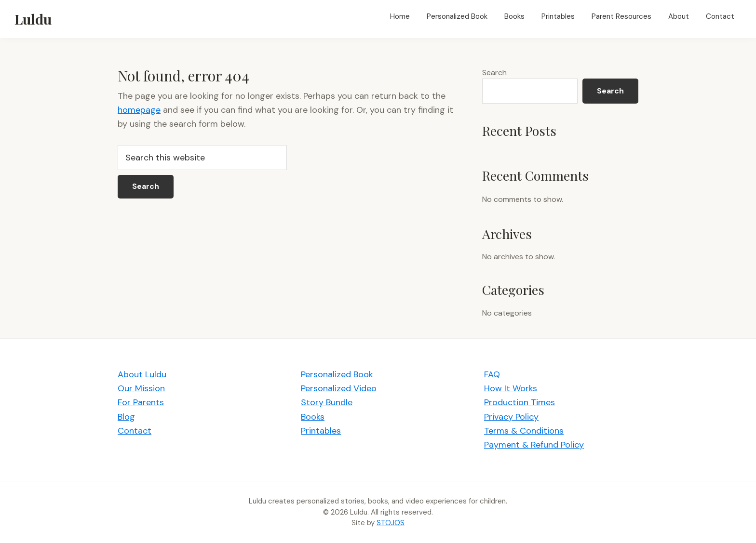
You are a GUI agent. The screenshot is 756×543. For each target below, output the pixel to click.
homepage (139, 110)
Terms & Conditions (524, 431)
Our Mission (141, 388)
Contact (135, 431)
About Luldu (142, 374)
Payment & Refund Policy (534, 445)
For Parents (141, 402)
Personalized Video (339, 388)
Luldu (33, 19)
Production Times (520, 402)
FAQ (492, 374)
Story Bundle (327, 402)
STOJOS (391, 523)
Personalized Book (337, 374)
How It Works (511, 388)
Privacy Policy (511, 417)
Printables (321, 431)
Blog (126, 417)
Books (313, 417)
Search (494, 73)
